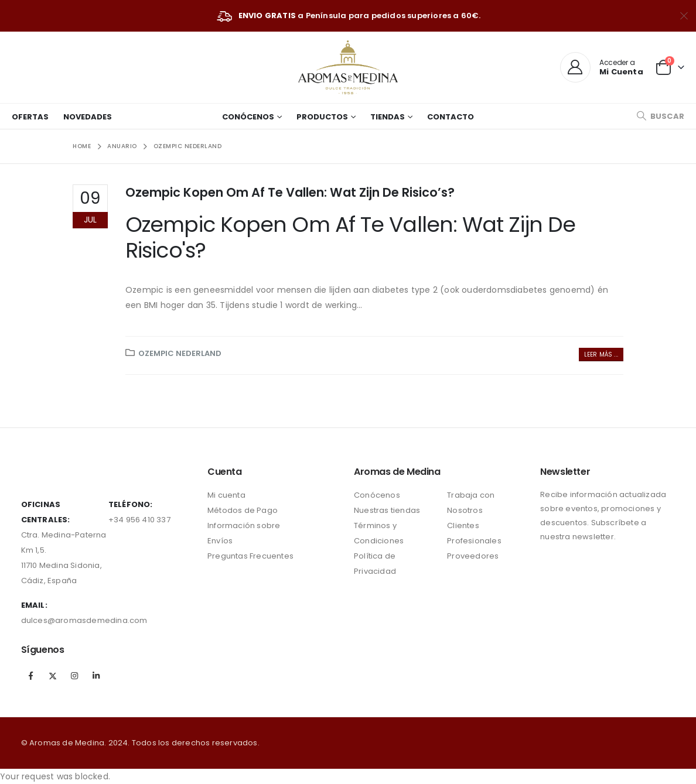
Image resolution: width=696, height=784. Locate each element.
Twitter (53, 676)
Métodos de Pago (243, 510)
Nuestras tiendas (387, 510)
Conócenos (248, 117)
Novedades (88, 117)
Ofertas (30, 117)
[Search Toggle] (660, 116)
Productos (322, 117)
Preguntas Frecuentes (250, 556)
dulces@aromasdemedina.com (84, 620)
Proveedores (473, 556)
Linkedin (96, 676)
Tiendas (388, 117)
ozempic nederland (180, 353)
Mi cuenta (226, 495)
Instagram (74, 676)
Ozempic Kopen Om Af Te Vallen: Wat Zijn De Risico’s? (290, 192)
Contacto (451, 117)
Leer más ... (601, 355)
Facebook (31, 676)
